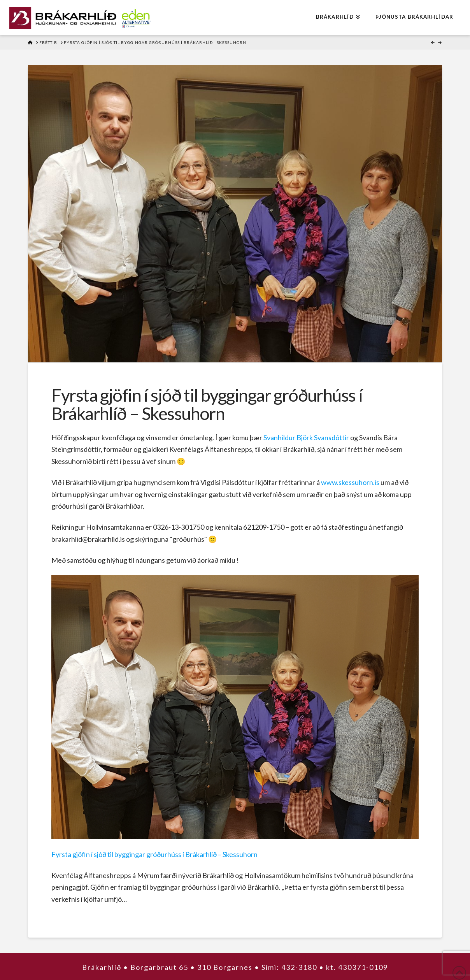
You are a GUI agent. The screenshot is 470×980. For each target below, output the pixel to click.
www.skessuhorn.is (350, 482)
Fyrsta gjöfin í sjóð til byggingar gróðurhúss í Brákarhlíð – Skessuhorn (154, 854)
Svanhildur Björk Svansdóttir (306, 437)
